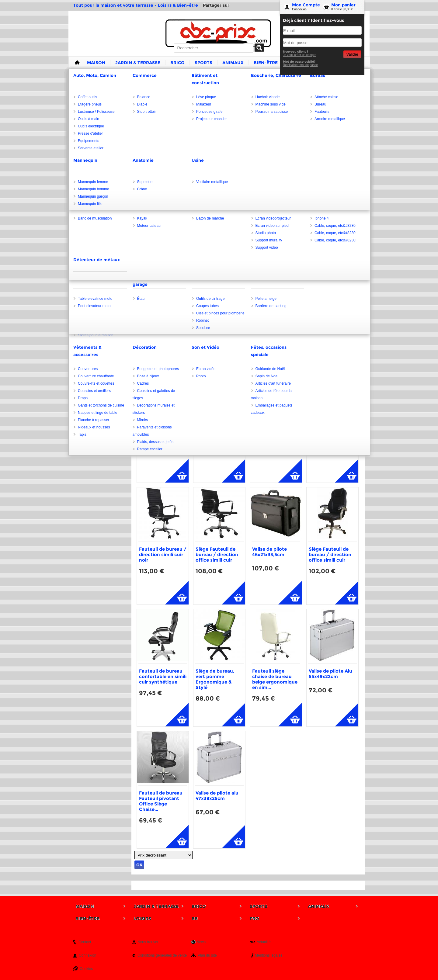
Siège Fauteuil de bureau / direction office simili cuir (217, 554)
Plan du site (207, 955)
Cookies (86, 969)
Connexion (299, 9)
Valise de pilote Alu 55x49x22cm (330, 674)
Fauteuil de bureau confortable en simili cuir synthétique (163, 676)
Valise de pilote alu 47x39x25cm (217, 796)
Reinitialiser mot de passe (300, 65)
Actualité (264, 942)
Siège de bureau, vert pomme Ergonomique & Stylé (215, 679)
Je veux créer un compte (300, 55)
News (201, 942)
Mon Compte (306, 5)
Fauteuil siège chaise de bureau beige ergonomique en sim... (275, 679)
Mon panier (343, 5)
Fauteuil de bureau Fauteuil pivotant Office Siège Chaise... (161, 801)
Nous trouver (148, 942)
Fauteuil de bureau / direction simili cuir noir (163, 554)
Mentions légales (269, 955)
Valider (352, 54)
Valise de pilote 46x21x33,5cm (269, 552)
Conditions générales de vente (162, 955)
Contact (85, 942)
